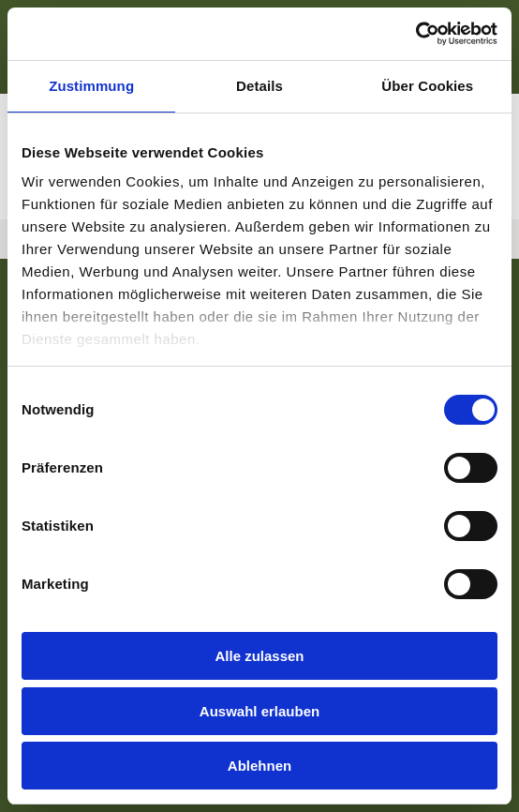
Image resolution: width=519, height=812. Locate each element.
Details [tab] (259, 86)
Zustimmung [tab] (91, 86)
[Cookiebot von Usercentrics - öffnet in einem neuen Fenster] (415, 34)
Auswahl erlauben (259, 711)
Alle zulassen (259, 656)
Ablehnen (259, 766)
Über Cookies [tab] (427, 86)
